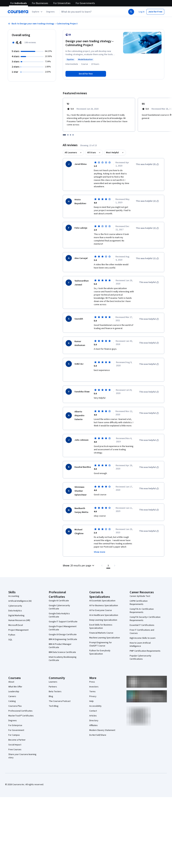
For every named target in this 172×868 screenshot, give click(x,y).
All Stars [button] (91, 153)
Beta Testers (55, 692)
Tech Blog (54, 706)
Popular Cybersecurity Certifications (140, 657)
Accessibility (95, 706)
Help (91, 701)
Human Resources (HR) (19, 620)
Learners (53, 682)
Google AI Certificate (59, 601)
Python (12, 635)
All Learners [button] (71, 153)
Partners (53, 687)
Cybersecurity (15, 606)
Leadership (14, 692)
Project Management (18, 630)
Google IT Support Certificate (63, 622)
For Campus (14, 735)
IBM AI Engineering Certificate (63, 639)
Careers (12, 696)
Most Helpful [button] (112, 153)
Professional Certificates (20, 711)
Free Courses (15, 750)
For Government (16, 730)
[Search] (131, 12)
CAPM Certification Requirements (139, 603)
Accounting (14, 596)
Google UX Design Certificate (63, 635)
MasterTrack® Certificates (21, 716)
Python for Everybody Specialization (100, 652)
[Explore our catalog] (38, 12)
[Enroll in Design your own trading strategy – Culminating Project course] (86, 74)
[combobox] (93, 12)
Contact (93, 711)
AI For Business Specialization (104, 606)
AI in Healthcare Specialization (104, 615)
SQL (10, 640)
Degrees (13, 721)
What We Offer (15, 687)
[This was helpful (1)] (147, 258)
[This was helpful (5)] (147, 164)
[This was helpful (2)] (147, 201)
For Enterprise (15, 725)
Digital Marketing (16, 616)
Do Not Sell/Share (98, 735)
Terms (92, 692)
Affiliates (93, 725)
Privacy (93, 696)
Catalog (12, 701)
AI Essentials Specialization (102, 601)
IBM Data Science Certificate (62, 652)
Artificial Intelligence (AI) (20, 601)
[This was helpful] (149, 282)
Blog (51, 696)
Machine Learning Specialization (105, 638)
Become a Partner (17, 740)
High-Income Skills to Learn (143, 638)
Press (92, 682)
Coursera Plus (15, 706)
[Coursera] (18, 12)
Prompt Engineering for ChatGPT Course (101, 644)
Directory (94, 721)
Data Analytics (15, 611)
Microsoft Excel (16, 625)
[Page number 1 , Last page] (108, 566)
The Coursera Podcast (60, 701)
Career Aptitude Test (140, 596)
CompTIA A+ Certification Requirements (142, 611)
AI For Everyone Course (101, 610)
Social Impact (15, 745)
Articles (93, 716)
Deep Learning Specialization (103, 620)
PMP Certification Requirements (145, 651)
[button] (51, 12)
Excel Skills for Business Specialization (101, 626)
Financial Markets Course (101, 633)
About (11, 682)
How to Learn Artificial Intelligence (140, 645)
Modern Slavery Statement (102, 730)
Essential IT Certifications (142, 625)
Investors (94, 687)
